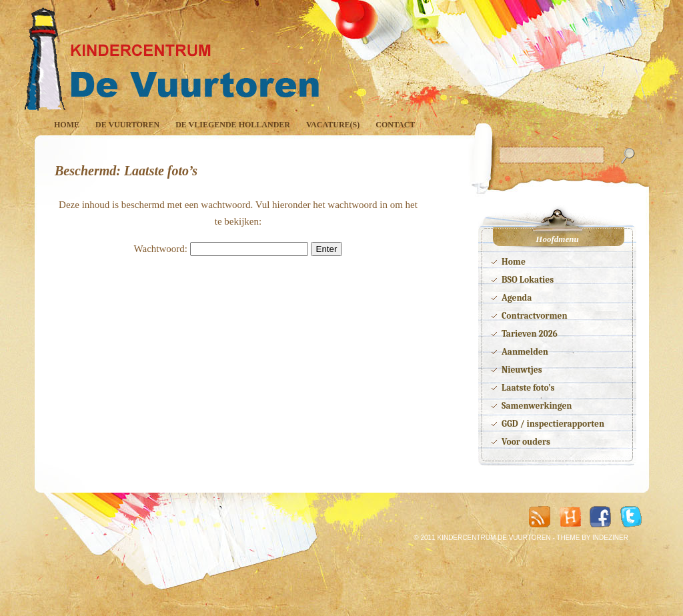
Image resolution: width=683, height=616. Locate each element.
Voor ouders (526, 442)
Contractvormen (535, 316)
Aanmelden (525, 352)
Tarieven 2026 (530, 334)
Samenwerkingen (537, 406)
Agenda (517, 298)
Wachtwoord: (221, 249)
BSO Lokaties (528, 280)
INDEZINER (610, 538)
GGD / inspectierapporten (553, 424)
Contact (395, 125)
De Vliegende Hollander (233, 125)
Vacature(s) (333, 125)
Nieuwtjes (522, 370)
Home (67, 125)
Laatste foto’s (528, 388)
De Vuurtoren (127, 125)
